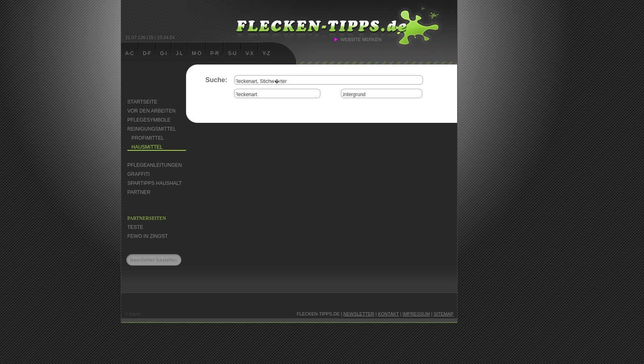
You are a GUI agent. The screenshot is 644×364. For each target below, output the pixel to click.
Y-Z (266, 53)
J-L (179, 53)
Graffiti (139, 174)
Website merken (361, 39)
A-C (130, 53)
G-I (164, 53)
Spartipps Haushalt (155, 183)
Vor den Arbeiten (151, 111)
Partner (139, 192)
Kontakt (388, 314)
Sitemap (444, 314)
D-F (147, 53)
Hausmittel (147, 147)
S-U (232, 53)
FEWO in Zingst (148, 236)
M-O (197, 53)
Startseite (142, 102)
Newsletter (359, 314)
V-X (250, 53)
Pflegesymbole (149, 120)
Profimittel (148, 138)
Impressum (416, 314)
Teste (135, 227)
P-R (215, 53)
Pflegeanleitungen (155, 165)
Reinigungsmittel (152, 129)
